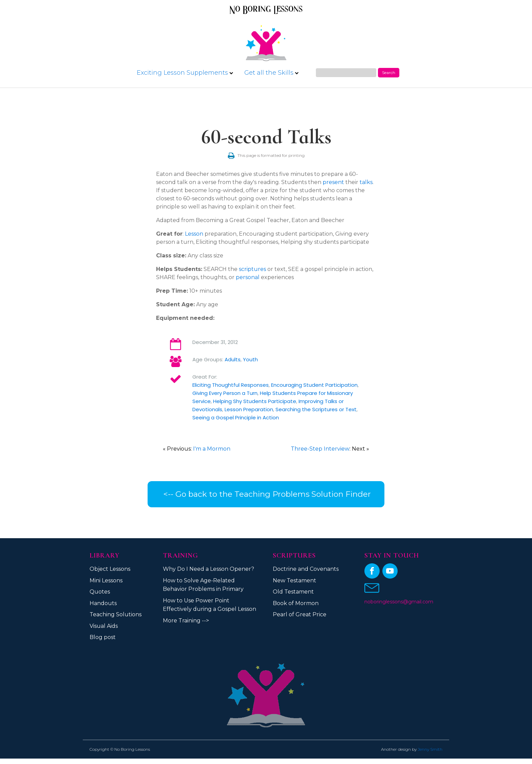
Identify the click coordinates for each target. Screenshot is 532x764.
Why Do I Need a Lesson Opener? (208, 569)
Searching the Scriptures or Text (316, 409)
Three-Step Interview (320, 449)
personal (248, 277)
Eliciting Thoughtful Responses (231, 385)
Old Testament (293, 592)
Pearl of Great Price (300, 614)
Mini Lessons (106, 580)
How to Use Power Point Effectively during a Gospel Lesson (210, 605)
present (333, 182)
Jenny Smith (430, 749)
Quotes (100, 592)
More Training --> (186, 621)
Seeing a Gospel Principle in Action (236, 417)
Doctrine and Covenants (306, 569)
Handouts (103, 603)
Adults (233, 359)
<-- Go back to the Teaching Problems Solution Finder (266, 494)
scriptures (252, 269)
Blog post (103, 637)
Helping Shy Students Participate (255, 401)
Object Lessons (110, 569)
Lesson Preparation (249, 409)
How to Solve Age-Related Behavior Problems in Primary (203, 585)
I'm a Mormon (212, 449)
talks (366, 182)
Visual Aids (104, 626)
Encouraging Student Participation (314, 385)
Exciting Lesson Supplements (185, 73)
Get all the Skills (271, 73)
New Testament (294, 580)
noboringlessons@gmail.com (399, 602)
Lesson (194, 234)
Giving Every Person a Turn (225, 393)
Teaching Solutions (116, 614)
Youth (250, 359)
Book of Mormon (296, 603)
